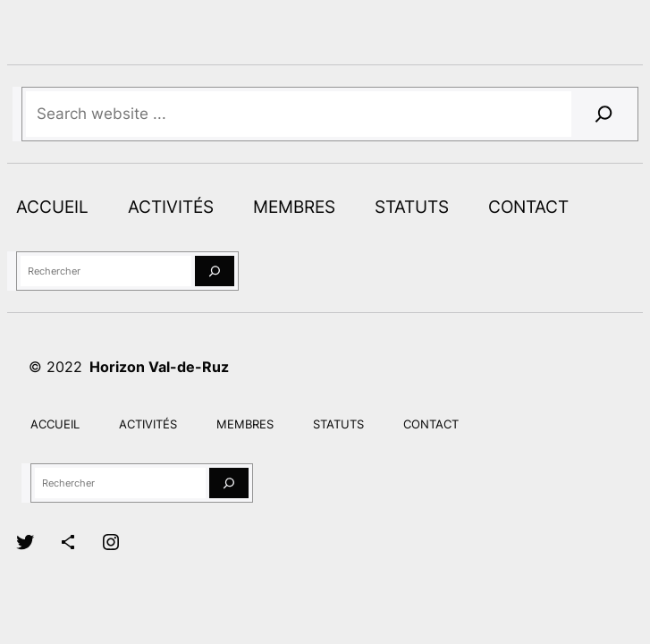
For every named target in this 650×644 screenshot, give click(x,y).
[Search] (604, 114)
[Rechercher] (215, 271)
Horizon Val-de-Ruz (159, 367)
